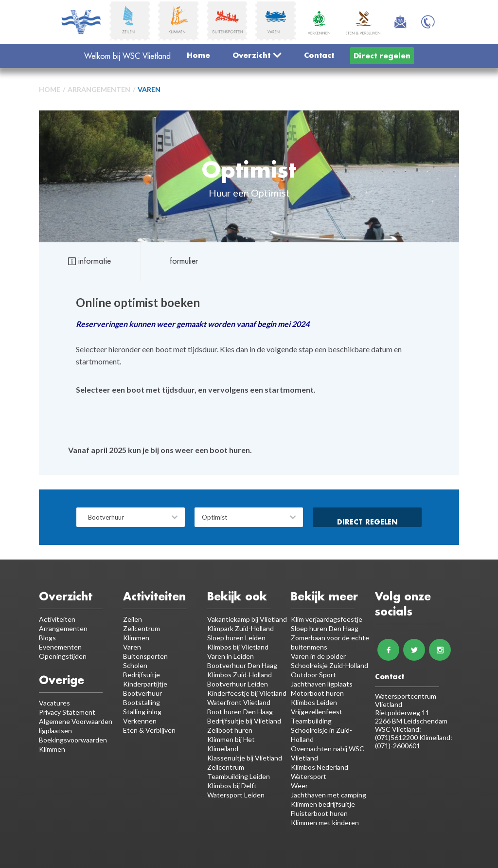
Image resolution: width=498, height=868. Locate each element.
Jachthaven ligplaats (322, 684)
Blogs (47, 638)
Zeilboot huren (230, 730)
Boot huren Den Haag (240, 712)
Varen (149, 89)
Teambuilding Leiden (239, 776)
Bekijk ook (237, 596)
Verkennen (140, 721)
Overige (62, 680)
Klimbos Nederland (320, 767)
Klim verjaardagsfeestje (327, 619)
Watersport (309, 776)
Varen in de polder (318, 656)
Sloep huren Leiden (236, 638)
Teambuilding (311, 721)
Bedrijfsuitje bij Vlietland (244, 721)
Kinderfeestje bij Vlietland (247, 693)
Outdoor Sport (313, 675)
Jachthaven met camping (329, 795)
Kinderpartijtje (145, 684)
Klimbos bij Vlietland (238, 647)
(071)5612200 (397, 737)
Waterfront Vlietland (239, 702)
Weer (299, 786)
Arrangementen (99, 89)
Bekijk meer (324, 596)
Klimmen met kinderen (325, 823)
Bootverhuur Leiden (238, 684)
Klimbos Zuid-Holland (240, 675)
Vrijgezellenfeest (317, 712)
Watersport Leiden (236, 795)
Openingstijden (63, 656)
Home (198, 55)
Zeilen (133, 619)
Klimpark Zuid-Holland (240, 628)
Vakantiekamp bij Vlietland (247, 619)
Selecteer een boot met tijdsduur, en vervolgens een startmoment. (196, 389)
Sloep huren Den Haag (325, 628)
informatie (89, 261)
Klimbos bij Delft (232, 786)
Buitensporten (145, 656)
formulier (184, 261)
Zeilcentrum (142, 628)
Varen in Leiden (231, 656)
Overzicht (257, 55)
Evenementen (60, 647)
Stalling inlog (142, 712)
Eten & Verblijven (149, 730)
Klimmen (136, 638)
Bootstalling (142, 702)
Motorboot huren (317, 693)
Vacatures (54, 703)
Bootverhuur (142, 693)
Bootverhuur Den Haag (242, 665)
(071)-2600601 (398, 746)
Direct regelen (382, 55)
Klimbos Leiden (314, 702)
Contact (319, 55)
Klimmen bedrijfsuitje (323, 804)
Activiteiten (57, 619)
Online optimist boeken (138, 302)
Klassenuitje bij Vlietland (245, 758)
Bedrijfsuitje (142, 675)
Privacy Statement (67, 712)
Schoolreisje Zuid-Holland (329, 665)
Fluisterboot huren (319, 813)
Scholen (135, 665)
